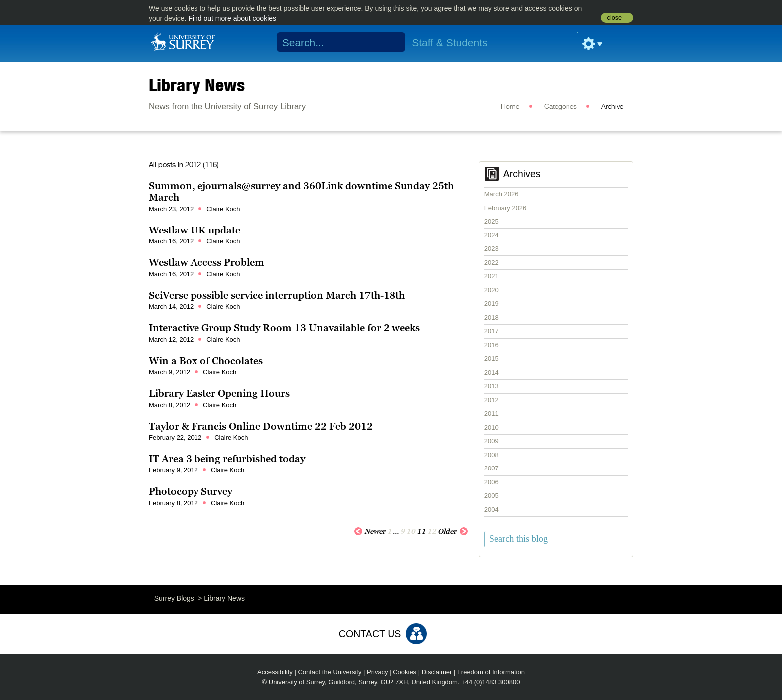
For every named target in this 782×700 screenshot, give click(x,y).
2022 (491, 263)
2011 (491, 413)
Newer (370, 531)
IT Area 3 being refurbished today (227, 459)
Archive (612, 107)
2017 (491, 331)
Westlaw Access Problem (206, 262)
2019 (491, 304)
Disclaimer (437, 672)
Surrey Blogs (174, 598)
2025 (491, 221)
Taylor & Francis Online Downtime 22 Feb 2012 (261, 426)
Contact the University (329, 672)
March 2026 (501, 194)
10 (411, 531)
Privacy (377, 672)
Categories (560, 107)
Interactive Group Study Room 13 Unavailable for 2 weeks (284, 328)
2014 (491, 372)
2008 (491, 455)
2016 (491, 345)
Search (392, 42)
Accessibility (275, 672)
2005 (491, 496)
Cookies (405, 672)
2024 (491, 235)
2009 (491, 441)
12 (432, 531)
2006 (491, 482)
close (615, 18)
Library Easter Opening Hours (219, 393)
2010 (491, 427)
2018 (491, 318)
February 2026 (505, 208)
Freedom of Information (491, 672)
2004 (491, 510)
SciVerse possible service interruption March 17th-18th (277, 295)
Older (453, 531)
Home (510, 107)
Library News (197, 85)
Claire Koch (223, 209)
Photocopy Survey (191, 491)
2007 (491, 468)
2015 (491, 358)
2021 (491, 276)
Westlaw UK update (195, 230)
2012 (491, 400)
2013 (491, 386)
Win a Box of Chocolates (206, 361)
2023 (491, 249)
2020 (491, 290)
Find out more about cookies (232, 18)
